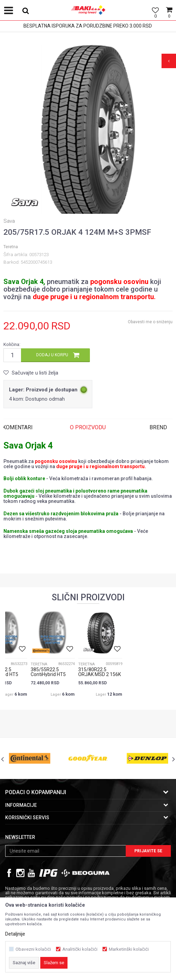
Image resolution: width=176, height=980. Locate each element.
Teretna (11, 247)
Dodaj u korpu (52, 355)
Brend (158, 427)
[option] (88, 133)
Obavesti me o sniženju (150, 322)
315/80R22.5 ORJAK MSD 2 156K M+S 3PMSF (100, 674)
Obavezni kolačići (33, 949)
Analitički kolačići (80, 949)
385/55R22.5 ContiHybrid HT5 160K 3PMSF (48, 674)
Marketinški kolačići (129, 949)
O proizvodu (88, 427)
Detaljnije (15, 934)
